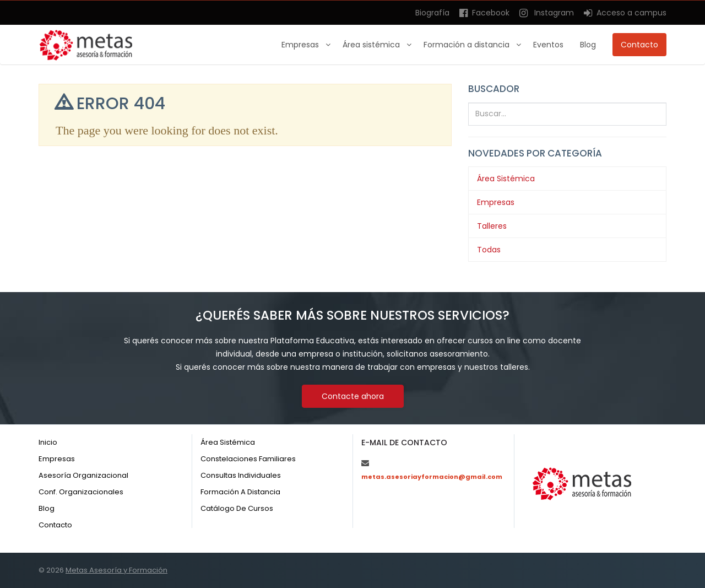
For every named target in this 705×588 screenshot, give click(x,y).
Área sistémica (372, 45)
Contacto (639, 45)
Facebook (484, 13)
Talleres (492, 226)
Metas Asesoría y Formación (116, 570)
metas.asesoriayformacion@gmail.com (432, 477)
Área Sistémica (506, 179)
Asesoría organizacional (83, 475)
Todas (489, 250)
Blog (588, 45)
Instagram (547, 13)
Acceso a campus (625, 13)
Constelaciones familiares (248, 459)
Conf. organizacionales (81, 492)
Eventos (548, 45)
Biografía (432, 13)
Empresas (301, 45)
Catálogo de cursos (237, 508)
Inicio (48, 442)
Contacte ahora (353, 396)
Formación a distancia (468, 45)
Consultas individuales (241, 475)
